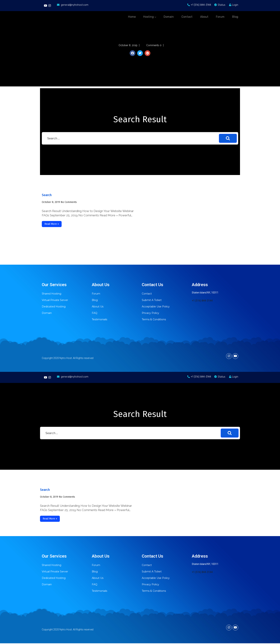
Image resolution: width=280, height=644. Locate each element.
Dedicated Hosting (54, 307)
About (198, 16)
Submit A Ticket (152, 300)
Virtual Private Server (55, 300)
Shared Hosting (52, 294)
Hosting (134, 16)
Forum (96, 294)
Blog (95, 300)
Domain (47, 313)
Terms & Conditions (154, 319)
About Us (98, 307)
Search (47, 195)
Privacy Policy (150, 313)
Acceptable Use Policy (156, 307)
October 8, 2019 (51, 202)
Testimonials (99, 319)
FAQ (95, 313)
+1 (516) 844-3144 (202, 301)
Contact (147, 294)
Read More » (52, 224)
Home (113, 16)
